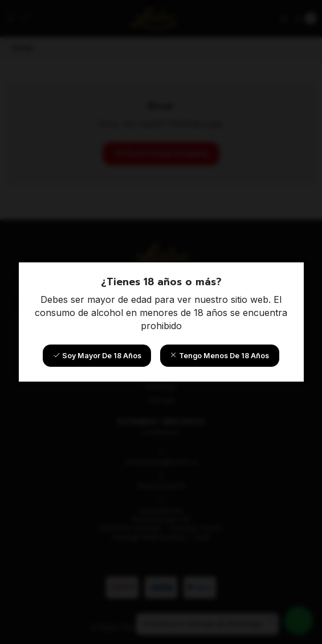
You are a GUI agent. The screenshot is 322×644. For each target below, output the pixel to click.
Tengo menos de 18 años (219, 356)
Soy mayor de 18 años (97, 356)
